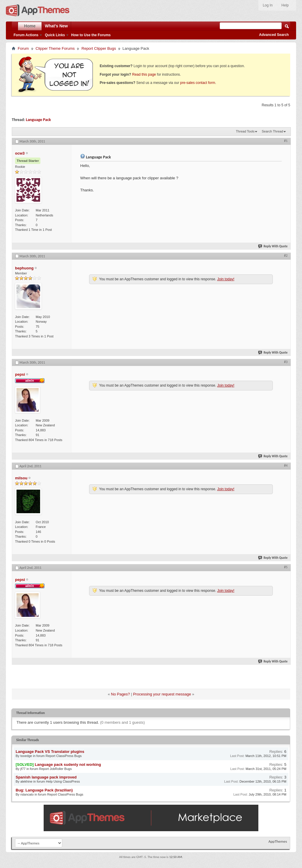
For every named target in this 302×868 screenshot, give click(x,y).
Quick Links (55, 35)
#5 (286, 567)
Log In (268, 5)
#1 (286, 141)
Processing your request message (162, 694)
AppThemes (278, 841)
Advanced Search (274, 35)
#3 (286, 362)
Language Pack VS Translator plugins (50, 752)
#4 (286, 466)
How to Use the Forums (91, 35)
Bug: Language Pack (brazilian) (44, 790)
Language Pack (38, 120)
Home (30, 26)
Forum (23, 48)
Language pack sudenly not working (68, 765)
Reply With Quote (273, 246)
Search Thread (272, 131)
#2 (286, 256)
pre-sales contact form (198, 83)
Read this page (144, 74)
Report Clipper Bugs (99, 48)
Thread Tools (245, 131)
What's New (56, 26)
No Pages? (120, 694)
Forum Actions (26, 35)
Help (285, 5)
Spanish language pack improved (46, 777)
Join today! (226, 279)
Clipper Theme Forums (55, 48)
